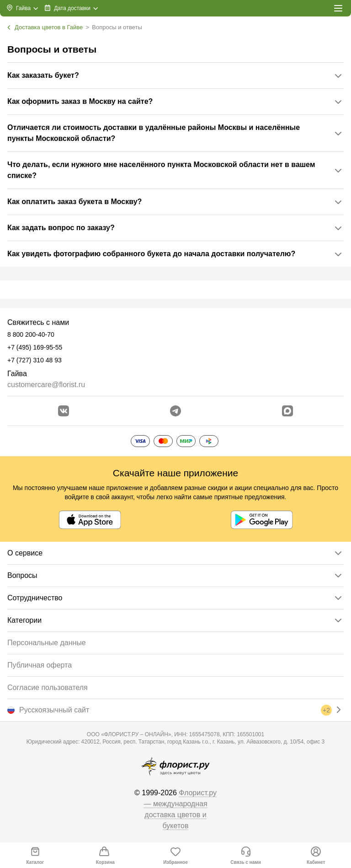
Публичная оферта (40, 665)
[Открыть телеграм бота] (175, 411)
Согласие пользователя (48, 687)
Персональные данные (47, 643)
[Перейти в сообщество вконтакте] (64, 411)
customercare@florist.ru (46, 385)
